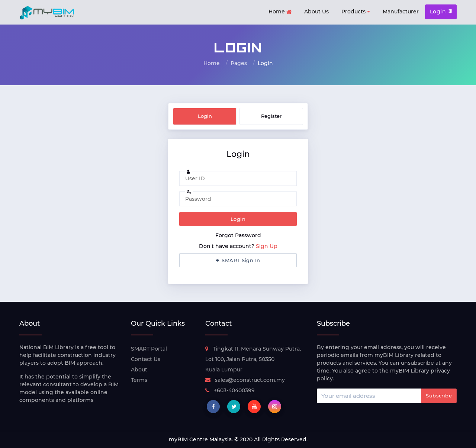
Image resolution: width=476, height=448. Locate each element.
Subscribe (439, 396)
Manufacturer (401, 12)
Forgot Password (238, 235)
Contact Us (146, 359)
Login (441, 12)
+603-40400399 (230, 390)
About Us (316, 12)
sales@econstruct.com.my (245, 380)
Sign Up (267, 246)
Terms (139, 380)
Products (356, 12)
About (139, 370)
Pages (239, 63)
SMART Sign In (238, 260)
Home (280, 12)
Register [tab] (271, 116)
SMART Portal (149, 349)
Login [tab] (205, 116)
